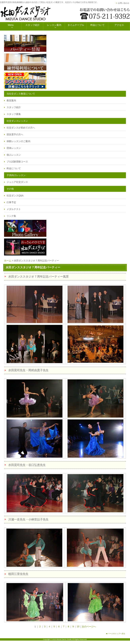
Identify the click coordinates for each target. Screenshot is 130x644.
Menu (11, 25)
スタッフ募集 (14, 114)
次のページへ (89, 627)
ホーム (8, 261)
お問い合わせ (124, 3)
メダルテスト (14, 209)
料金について (97, 25)
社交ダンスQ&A (15, 196)
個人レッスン (14, 155)
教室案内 (11, 100)
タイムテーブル (76, 25)
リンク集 (11, 216)
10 (78, 627)
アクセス (119, 25)
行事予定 (11, 202)
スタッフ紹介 (32, 25)
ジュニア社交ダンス (17, 182)
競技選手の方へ (15, 134)
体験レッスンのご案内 (18, 141)
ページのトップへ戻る (117, 634)
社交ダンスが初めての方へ (21, 128)
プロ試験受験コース (17, 162)
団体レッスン (14, 148)
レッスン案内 (54, 25)
